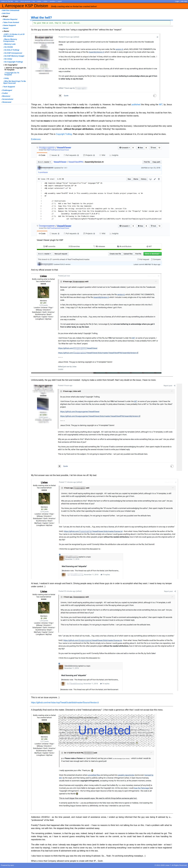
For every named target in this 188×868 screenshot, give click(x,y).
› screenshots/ (7, 99)
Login (177, 1)
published (136, 105)
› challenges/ (7, 90)
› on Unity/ (8, 59)
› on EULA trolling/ (11, 50)
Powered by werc (7, 865)
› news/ (5, 28)
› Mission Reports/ (10, 19)
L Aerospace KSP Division (49, 6)
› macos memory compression (10, 40)
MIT (161, 105)
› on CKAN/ (8, 47)
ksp (34, 1)
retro (17, 1)
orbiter (46, 1)
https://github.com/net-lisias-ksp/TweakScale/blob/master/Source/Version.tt (65, 703)
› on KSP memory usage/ (14, 56)
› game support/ (9, 25)
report (60, 1)
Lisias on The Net (7, 1)
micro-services (25, 1)
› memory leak (9, 44)
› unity (6, 78)
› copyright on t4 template (12, 74)
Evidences (36, 139)
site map (184, 1)
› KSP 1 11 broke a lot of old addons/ (14, 35)
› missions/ (6, 96)
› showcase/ (6, 102)
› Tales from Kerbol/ (11, 22)
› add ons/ (6, 13)
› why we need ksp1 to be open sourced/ (15, 82)
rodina (39, 1)
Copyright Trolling (64, 134)
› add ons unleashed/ (10, 10)
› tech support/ (9, 87)
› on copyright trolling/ (13, 62)
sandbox (53, 1)
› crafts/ (5, 93)
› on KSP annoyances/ (13, 53)
